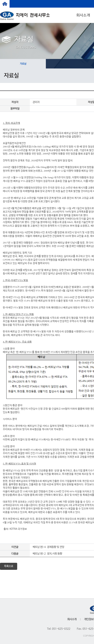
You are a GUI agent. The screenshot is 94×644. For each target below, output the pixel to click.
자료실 (23, 64)
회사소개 (72, 619)
